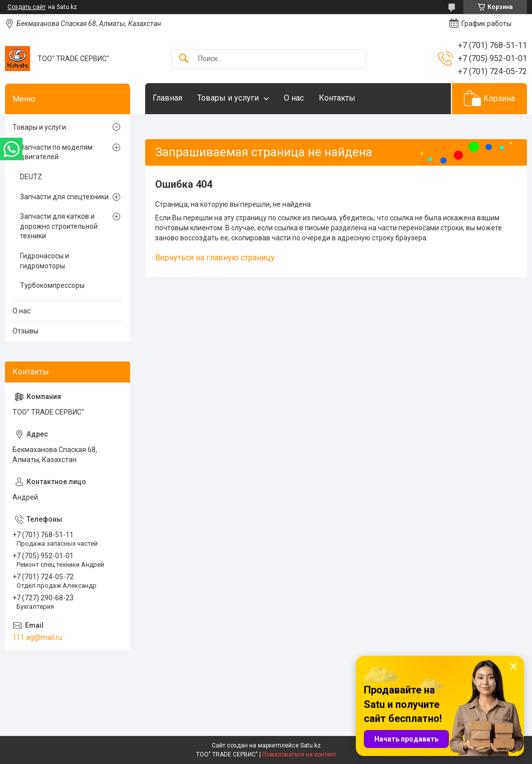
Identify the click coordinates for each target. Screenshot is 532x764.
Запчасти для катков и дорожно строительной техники (59, 226)
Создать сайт (27, 7)
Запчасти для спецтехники (64, 197)
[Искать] (184, 59)
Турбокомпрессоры (52, 285)
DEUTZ (31, 177)
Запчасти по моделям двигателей (56, 152)
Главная (167, 98)
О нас (294, 98)
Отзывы (26, 331)
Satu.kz (311, 745)
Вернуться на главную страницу (215, 258)
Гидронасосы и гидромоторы (45, 261)
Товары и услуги (228, 98)
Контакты (337, 98)
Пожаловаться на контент (299, 754)
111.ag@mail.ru (37, 637)
